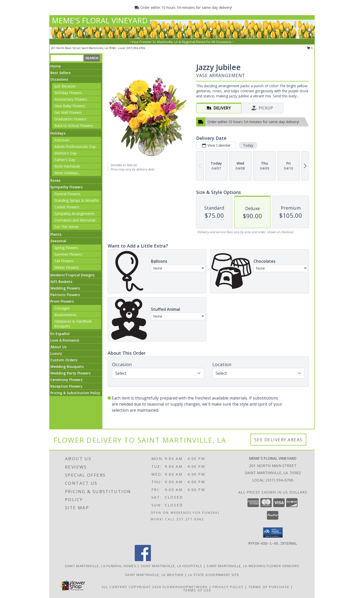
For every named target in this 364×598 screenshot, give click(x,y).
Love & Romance (65, 340)
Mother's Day (65, 153)
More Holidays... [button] (67, 173)
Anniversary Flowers (71, 99)
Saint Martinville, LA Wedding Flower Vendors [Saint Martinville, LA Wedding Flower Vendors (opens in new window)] (253, 566)
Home (55, 66)
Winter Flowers (67, 267)
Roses (55, 180)
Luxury (56, 353)
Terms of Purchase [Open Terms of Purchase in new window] (269, 587)
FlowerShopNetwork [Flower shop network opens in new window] (185, 587)
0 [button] (310, 48)
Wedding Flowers (65, 288)
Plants (56, 234)
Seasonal (58, 241)
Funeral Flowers (67, 194)
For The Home (66, 227)
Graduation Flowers (70, 119)
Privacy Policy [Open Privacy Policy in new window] (228, 587)
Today (248, 145)
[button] (273, 533)
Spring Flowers (66, 248)
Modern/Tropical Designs (72, 275)
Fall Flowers (64, 261)
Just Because (65, 86)
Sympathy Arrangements (75, 214)
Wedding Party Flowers (70, 373)
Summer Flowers (68, 254)
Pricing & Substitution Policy (75, 393)
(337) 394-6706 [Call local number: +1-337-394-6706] (136, 48)
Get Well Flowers (68, 112)
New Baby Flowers (70, 106)
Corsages (62, 308)
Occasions (59, 79)
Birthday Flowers (68, 93)
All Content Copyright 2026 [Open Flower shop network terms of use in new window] (131, 587)
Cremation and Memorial (75, 220)
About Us (58, 347)
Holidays (58, 133)
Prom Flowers (62, 301)
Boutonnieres (65, 315)
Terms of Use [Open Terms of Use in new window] (197, 590)
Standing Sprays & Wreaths (77, 200)
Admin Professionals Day (75, 147)
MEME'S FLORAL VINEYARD (100, 20)
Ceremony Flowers (66, 380)
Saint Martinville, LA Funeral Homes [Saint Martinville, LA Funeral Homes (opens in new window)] (101, 566)
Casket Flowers (67, 207)
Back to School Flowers (74, 126)
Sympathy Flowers (66, 187)
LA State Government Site (214, 575)
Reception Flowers (66, 386)
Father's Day (65, 160)
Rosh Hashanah (67, 166)
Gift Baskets (61, 282)
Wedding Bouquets (67, 367)
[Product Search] (67, 58)
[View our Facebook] (143, 560)
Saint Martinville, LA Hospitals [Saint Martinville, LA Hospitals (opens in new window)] (171, 566)
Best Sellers (60, 73)
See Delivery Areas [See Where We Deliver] (278, 440)
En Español (60, 334)
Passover (62, 140)
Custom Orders (64, 360)
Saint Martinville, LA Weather (154, 575)
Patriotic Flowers (65, 295)
